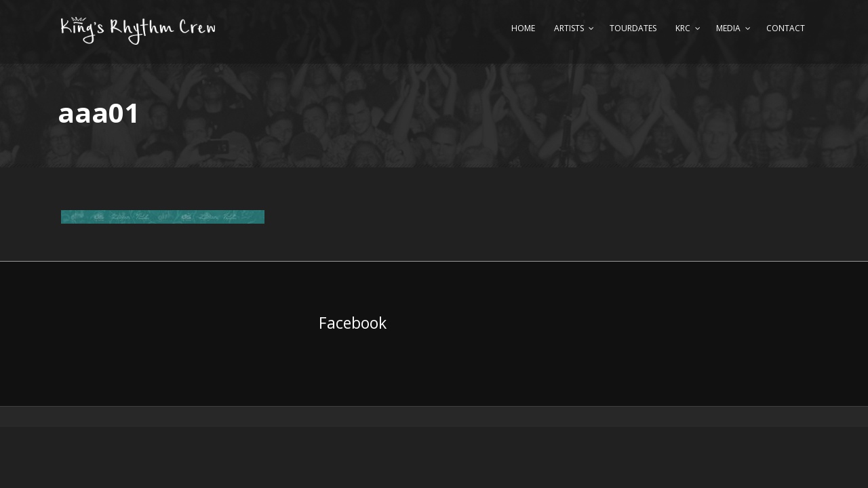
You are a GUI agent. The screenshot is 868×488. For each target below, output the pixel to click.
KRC (683, 28)
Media (728, 28)
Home (523, 28)
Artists (569, 28)
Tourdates (633, 28)
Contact (786, 28)
